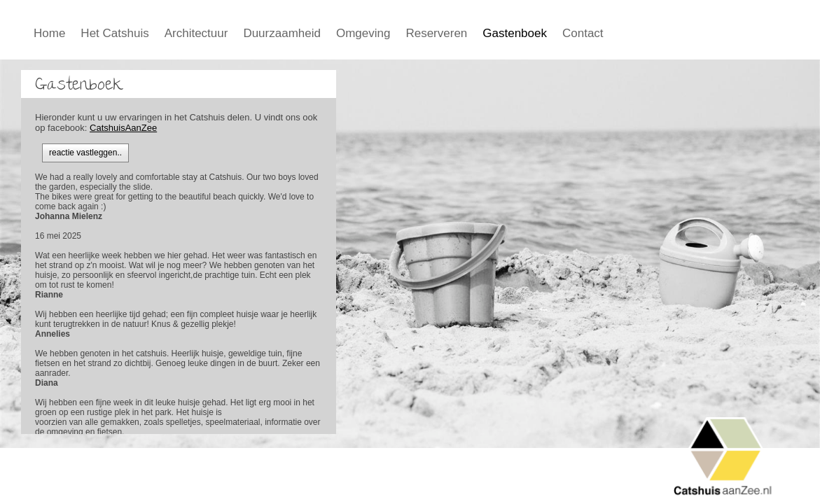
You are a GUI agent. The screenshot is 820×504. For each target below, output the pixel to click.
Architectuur (196, 33)
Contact (583, 33)
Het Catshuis (114, 33)
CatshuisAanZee (123, 128)
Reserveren (436, 33)
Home (49, 33)
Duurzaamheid (282, 33)
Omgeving (363, 33)
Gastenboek (515, 33)
